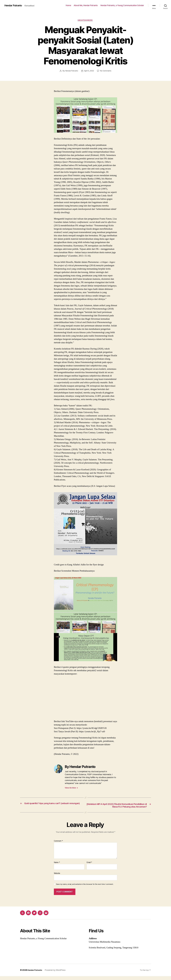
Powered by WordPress (56, 974)
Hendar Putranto (14, 5)
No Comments (106, 71)
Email (89, 866)
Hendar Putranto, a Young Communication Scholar (122, 5)
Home (68, 5)
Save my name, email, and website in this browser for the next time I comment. (85, 888)
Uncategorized (85, 21)
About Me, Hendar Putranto (86, 5)
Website (57, 877)
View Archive (71, 788)
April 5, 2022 (89, 71)
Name (57, 866)
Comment (58, 845)
